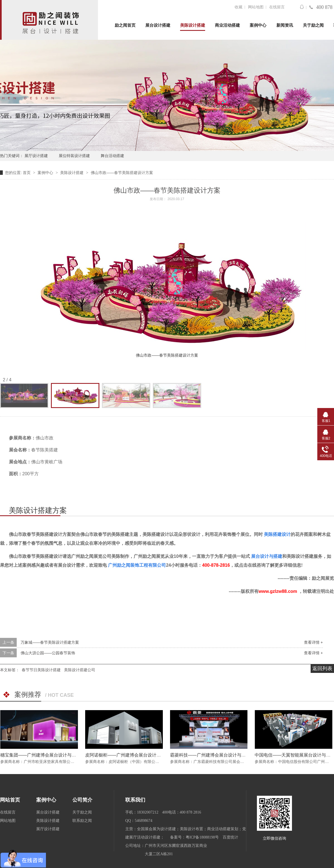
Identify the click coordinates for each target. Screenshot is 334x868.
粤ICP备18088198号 (202, 837)
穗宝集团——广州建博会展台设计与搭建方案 (45, 755)
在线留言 (277, 7)
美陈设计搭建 (193, 25)
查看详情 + (313, 642)
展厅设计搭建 (36, 156)
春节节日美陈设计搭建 (41, 670)
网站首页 (10, 800)
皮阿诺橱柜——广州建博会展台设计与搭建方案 (132, 755)
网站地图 (256, 7)
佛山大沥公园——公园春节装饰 (48, 653)
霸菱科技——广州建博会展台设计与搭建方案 (215, 755)
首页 (27, 173)
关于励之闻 (313, 25)
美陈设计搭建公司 (80, 670)
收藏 (239, 7)
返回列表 (322, 668)
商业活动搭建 (227, 25)
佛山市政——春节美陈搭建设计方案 (122, 173)
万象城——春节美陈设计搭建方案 (50, 642)
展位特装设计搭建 (74, 156)
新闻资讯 (285, 25)
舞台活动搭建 (112, 156)
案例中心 (258, 25)
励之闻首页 (125, 25)
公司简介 (82, 800)
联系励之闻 (82, 821)
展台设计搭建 (158, 25)
